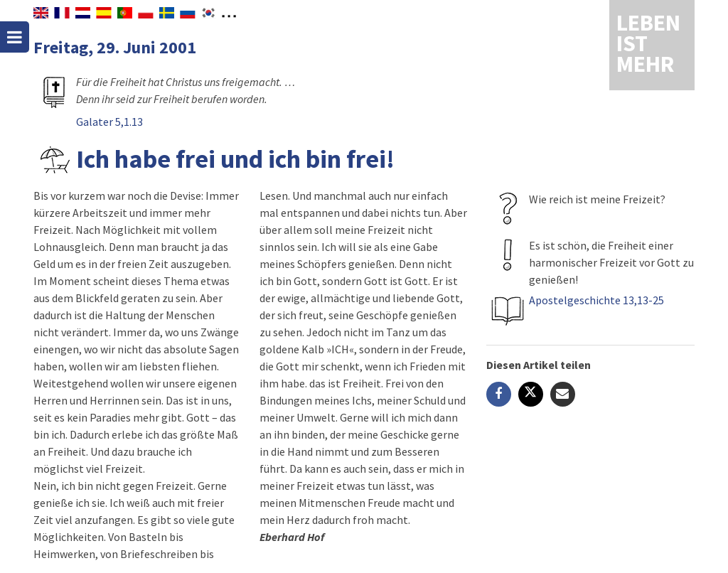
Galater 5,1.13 (109, 122)
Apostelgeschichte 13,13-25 (596, 300)
